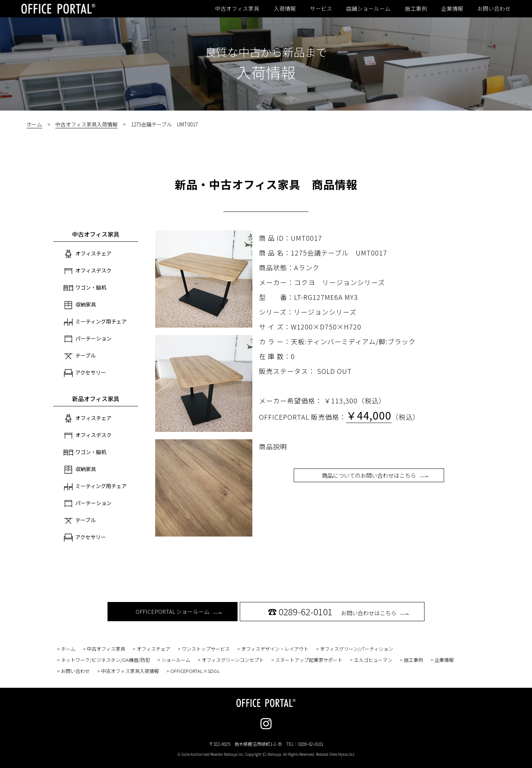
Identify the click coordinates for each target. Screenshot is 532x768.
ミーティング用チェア (95, 322)
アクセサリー (85, 373)
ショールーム (176, 660)
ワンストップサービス (206, 649)
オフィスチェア (88, 254)
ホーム (34, 124)
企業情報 (452, 9)
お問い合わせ (494, 9)
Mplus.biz (346, 754)
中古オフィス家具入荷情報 (86, 124)
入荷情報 (285, 9)
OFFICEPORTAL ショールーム (179, 611)
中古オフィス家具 (237, 9)
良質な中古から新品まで (266, 52)
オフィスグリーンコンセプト (233, 660)
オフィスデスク (88, 271)
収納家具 (80, 305)
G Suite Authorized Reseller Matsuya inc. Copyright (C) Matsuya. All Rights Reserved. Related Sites (266, 754)
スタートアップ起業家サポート (309, 660)
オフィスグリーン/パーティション (357, 649)
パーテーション (88, 339)
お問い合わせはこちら (339, 611)
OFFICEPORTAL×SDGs (195, 671)
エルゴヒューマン (373, 660)
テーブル (80, 356)
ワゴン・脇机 (85, 288)
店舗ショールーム (368, 9)
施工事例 (416, 9)
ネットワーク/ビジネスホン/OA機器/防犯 (105, 660)
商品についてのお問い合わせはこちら (375, 475)
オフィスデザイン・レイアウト (275, 649)
